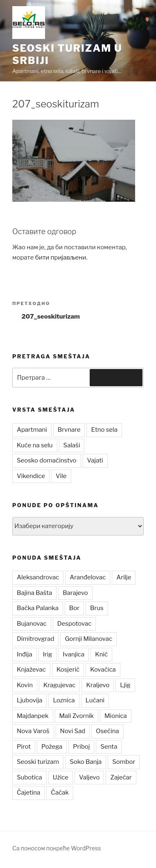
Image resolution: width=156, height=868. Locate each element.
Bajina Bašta (34, 593)
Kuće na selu (35, 445)
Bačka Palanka (38, 608)
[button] (29, 23)
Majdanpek (33, 716)
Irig (48, 654)
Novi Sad (73, 731)
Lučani (95, 700)
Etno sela (104, 430)
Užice (61, 777)
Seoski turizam (38, 762)
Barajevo (75, 593)
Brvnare (69, 430)
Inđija (25, 654)
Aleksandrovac (38, 577)
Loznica (64, 700)
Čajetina (28, 793)
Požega (52, 747)
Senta (109, 747)
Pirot (24, 747)
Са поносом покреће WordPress (57, 848)
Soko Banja (86, 762)
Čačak (60, 793)
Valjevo (89, 777)
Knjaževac (31, 670)
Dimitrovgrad (35, 639)
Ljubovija (29, 700)
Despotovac (75, 624)
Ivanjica (73, 654)
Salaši (72, 445)
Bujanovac (32, 624)
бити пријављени (61, 257)
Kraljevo (98, 685)
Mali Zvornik (77, 716)
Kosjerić (68, 670)
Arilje (124, 577)
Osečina (107, 731)
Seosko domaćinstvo (47, 460)
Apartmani (32, 430)
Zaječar (121, 777)
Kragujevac (60, 685)
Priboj (81, 747)
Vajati (95, 460)
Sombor (124, 762)
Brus (97, 608)
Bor (74, 608)
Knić (101, 654)
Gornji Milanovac (88, 639)
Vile (61, 476)
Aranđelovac (88, 577)
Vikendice (31, 476)
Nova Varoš (33, 731)
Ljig (125, 685)
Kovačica (103, 670)
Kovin (25, 685)
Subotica (29, 777)
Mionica (116, 716)
